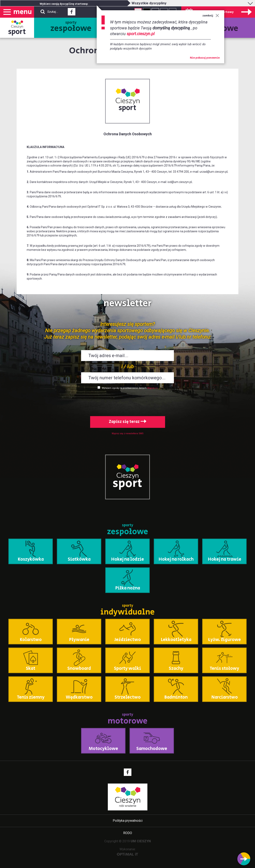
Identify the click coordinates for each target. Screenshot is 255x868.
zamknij (211, 16)
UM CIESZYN (141, 841)
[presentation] (127, 402)
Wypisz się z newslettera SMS (128, 433)
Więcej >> (152, 388)
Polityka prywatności (128, 821)
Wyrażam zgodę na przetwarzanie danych (124, 388)
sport (17, 32)
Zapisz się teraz (128, 422)
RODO (128, 833)
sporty (71, 27)
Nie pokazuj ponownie (205, 58)
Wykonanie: (128, 851)
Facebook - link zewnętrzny (72, 13)
